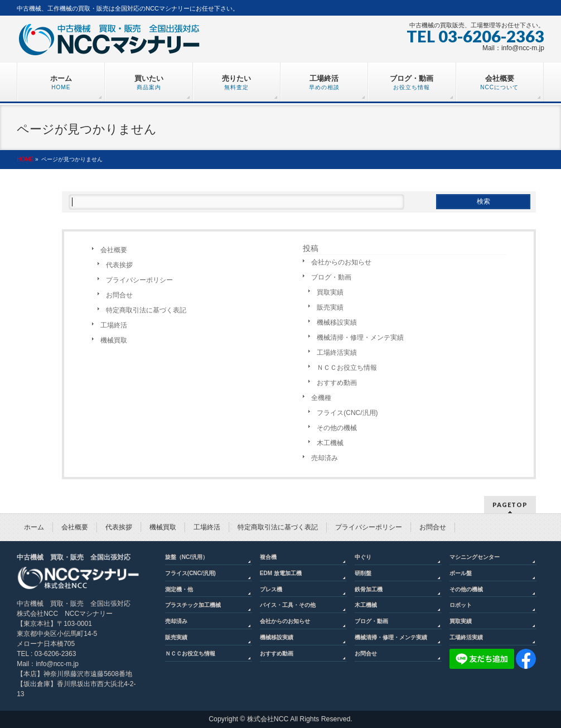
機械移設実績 (337, 322)
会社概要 (114, 250)
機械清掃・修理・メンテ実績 (360, 338)
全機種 (321, 398)
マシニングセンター (475, 557)
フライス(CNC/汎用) (347, 413)
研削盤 (363, 573)
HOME (25, 159)
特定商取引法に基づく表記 (146, 310)
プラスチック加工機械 (193, 605)
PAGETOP (510, 505)
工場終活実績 (337, 353)
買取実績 (330, 292)
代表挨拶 (119, 265)
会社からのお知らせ (341, 262)
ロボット (461, 605)
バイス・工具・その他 (288, 605)
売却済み (325, 458)
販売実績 (330, 307)
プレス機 (271, 589)
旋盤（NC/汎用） (187, 557)
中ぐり (363, 557)
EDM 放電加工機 (281, 573)
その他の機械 (337, 428)
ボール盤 (461, 573)
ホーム (34, 527)
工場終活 (114, 325)
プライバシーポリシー (139, 280)
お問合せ (119, 295)
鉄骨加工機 (369, 589)
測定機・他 (179, 589)
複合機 (268, 557)
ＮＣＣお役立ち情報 (347, 368)
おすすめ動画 (337, 383)
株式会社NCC (268, 719)
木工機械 (330, 443)
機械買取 (114, 340)
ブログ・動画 (331, 277)
